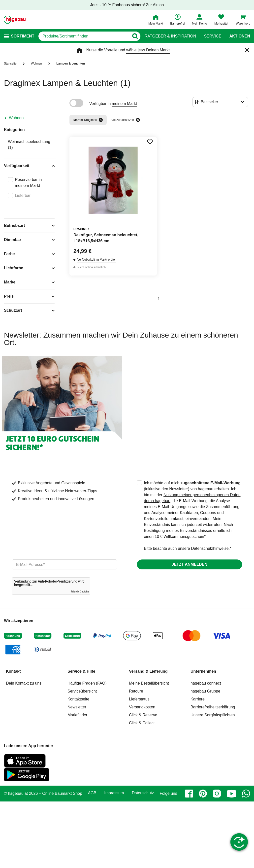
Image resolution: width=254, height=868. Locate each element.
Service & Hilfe (81, 671)
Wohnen (16, 118)
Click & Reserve (143, 715)
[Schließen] (247, 50)
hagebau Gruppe (205, 691)
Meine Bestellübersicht (149, 683)
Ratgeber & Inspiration (170, 36)
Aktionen (240, 36)
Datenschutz (143, 793)
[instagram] (217, 794)
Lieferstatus (139, 699)
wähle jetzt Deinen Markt (148, 50)
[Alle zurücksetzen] (138, 120)
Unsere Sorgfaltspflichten (213, 715)
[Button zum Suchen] (135, 36)
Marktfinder (77, 715)
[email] (64, 564)
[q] (84, 36)
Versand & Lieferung (148, 671)
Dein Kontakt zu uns (24, 683)
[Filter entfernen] (101, 120)
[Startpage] (15, 20)
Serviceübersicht (82, 691)
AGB (92, 793)
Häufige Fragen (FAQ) (87, 683)
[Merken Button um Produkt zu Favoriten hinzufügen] (150, 142)
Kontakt (13, 671)
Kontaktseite (78, 699)
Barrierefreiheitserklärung (213, 707)
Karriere (198, 699)
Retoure (136, 691)
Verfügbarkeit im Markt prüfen (97, 260)
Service (213, 36)
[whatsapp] (246, 794)
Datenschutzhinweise (210, 548)
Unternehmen (203, 671)
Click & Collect (142, 723)
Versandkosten (142, 707)
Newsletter (77, 707)
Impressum (114, 793)
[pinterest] (203, 794)
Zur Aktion (155, 5)
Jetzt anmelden (189, 564)
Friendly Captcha (80, 592)
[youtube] (231, 794)
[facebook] (189, 794)
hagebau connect (206, 683)
